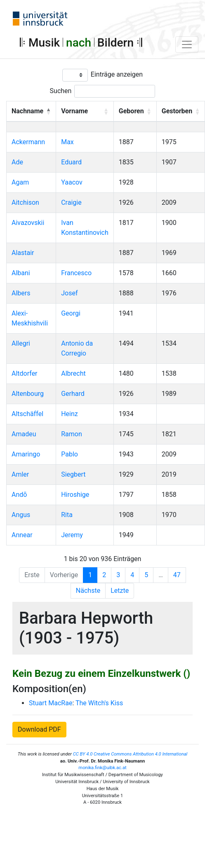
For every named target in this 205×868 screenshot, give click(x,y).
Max (67, 142)
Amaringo (26, 454)
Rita (67, 515)
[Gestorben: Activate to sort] (180, 111)
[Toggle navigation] (187, 44)
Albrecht (73, 373)
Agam (20, 182)
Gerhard (73, 394)
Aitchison (25, 202)
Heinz (70, 414)
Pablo (70, 454)
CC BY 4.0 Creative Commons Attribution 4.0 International (130, 754)
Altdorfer (25, 373)
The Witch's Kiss (99, 703)
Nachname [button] (27, 111)
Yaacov (72, 182)
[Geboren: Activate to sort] (135, 111)
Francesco (76, 273)
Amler (20, 474)
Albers (21, 293)
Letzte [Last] (120, 591)
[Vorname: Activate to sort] (85, 111)
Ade (17, 162)
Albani (21, 273)
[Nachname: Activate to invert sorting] (31, 111)
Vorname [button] (74, 111)
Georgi (71, 313)
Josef (69, 293)
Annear (22, 535)
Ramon (72, 434)
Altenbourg (28, 394)
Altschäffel (27, 414)
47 (177, 575)
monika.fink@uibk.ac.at (102, 768)
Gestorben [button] (177, 111)
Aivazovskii (28, 223)
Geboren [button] (131, 111)
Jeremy (72, 535)
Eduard (71, 162)
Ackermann (28, 142)
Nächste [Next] (88, 591)
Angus (21, 515)
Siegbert (73, 474)
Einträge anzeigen (117, 74)
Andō (19, 495)
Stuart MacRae (51, 703)
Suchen (61, 91)
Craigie (71, 202)
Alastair (23, 253)
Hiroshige (75, 495)
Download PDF (39, 729)
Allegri (21, 343)
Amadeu (24, 434)
